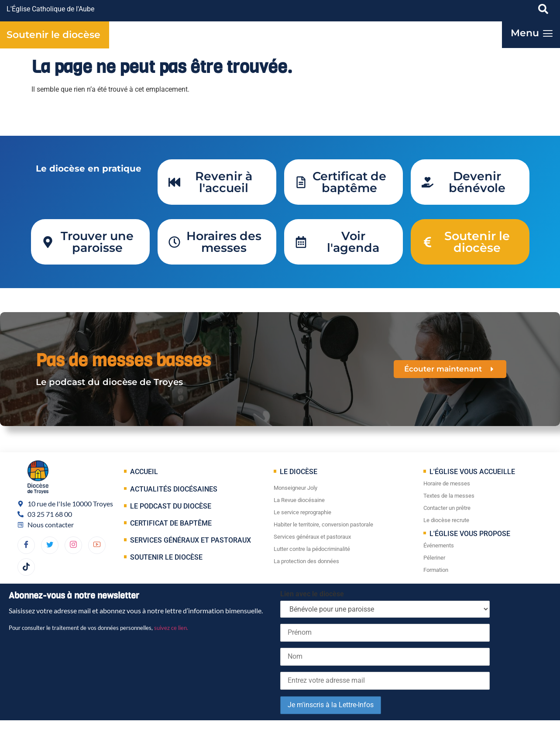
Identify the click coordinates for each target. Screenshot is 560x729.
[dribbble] (73, 545)
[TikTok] (26, 567)
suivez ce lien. (171, 628)
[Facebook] (26, 545)
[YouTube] (97, 545)
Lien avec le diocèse (312, 594)
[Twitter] (50, 545)
